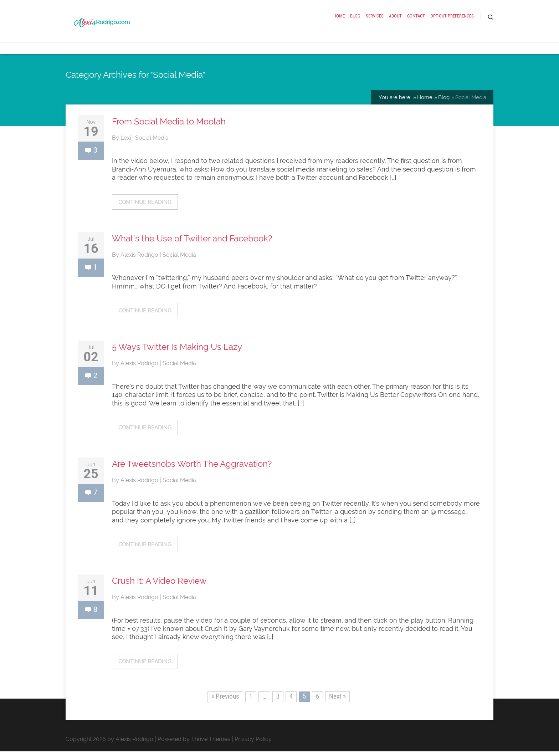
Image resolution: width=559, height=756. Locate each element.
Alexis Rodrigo (140, 259)
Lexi (126, 142)
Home (339, 19)
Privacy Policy (253, 744)
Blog (355, 19)
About (395, 19)
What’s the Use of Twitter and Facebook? (192, 243)
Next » (337, 701)
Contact (416, 19)
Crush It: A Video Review (159, 585)
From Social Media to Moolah (169, 126)
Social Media (152, 142)
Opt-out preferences (452, 19)
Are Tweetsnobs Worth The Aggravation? (192, 468)
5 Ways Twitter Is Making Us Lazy (177, 351)
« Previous (225, 701)
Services (375, 19)
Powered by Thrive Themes (194, 744)
